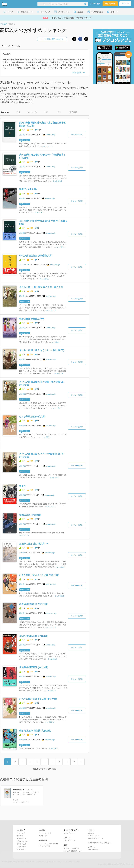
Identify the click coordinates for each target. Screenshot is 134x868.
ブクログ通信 (22, 847)
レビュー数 (32, 112)
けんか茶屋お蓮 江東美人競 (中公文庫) (38, 699)
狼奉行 (23, 486)
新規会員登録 (110, 4)
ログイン (125, 4)
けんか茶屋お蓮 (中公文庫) (32, 417)
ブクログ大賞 (22, 844)
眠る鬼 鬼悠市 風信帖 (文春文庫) (35, 731)
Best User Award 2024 (71, 848)
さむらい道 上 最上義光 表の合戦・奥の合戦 (41, 287)
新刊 (59, 112)
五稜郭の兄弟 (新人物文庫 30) (34, 544)
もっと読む (47, 146)
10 (74, 762)
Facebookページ (94, 850)
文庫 (46, 112)
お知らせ (91, 833)
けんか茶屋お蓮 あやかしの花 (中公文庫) (39, 575)
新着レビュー (22, 838)
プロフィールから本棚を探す (49, 843)
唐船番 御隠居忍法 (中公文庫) (34, 667)
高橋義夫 (23, 135)
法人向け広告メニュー (96, 838)
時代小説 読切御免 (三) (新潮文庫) (36, 256)
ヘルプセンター (93, 836)
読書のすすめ (22, 849)
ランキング (21, 833)
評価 (18, 112)
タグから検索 (43, 836)
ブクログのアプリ (70, 841)
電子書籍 (73, 112)
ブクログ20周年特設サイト (73, 851)
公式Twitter (92, 847)
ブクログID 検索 (44, 846)
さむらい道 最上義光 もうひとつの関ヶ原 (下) (42, 350)
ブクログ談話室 (22, 841)
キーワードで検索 (45, 833)
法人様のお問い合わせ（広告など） (100, 843)
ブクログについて (70, 833)
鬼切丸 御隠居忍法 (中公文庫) (34, 636)
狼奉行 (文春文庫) (28, 189)
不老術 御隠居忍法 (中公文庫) (34, 604)
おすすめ (5, 112)
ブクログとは (95, 4)
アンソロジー (24, 265)
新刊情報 (20, 836)
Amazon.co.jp (51, 135)
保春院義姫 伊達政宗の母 (32, 319)
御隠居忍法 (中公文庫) (30, 515)
